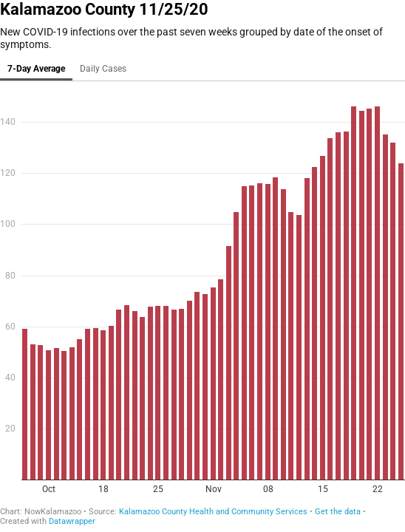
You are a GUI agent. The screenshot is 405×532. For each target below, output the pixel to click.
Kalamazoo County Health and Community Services (213, 512)
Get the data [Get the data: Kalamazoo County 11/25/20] (338, 512)
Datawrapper (72, 521)
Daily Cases (103, 69)
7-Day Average (36, 69)
